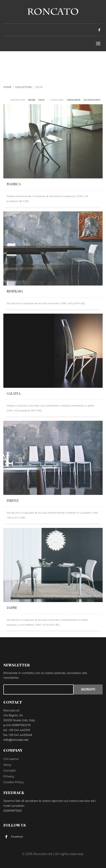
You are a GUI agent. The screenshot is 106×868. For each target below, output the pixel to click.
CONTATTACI (13, 811)
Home (7, 87)
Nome (32, 100)
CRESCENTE (74, 100)
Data (42, 100)
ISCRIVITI (88, 689)
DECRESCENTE (92, 100)
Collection (23, 87)
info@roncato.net (16, 740)
